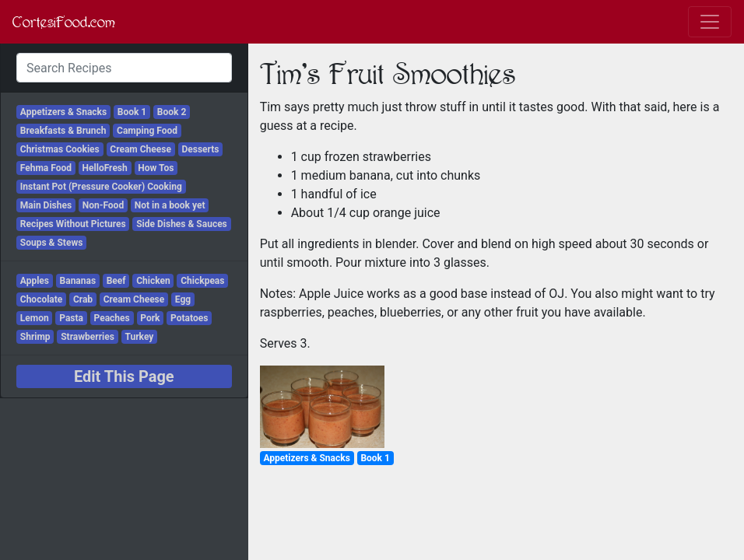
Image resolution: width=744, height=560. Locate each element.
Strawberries (88, 337)
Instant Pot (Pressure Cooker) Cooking (101, 187)
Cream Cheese (140, 149)
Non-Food (103, 205)
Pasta (71, 318)
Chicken (153, 281)
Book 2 (172, 112)
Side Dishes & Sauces (182, 224)
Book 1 (132, 112)
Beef (116, 281)
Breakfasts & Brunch (63, 131)
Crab (83, 299)
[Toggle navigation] (710, 22)
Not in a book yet (170, 205)
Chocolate (42, 299)
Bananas (78, 281)
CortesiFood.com (64, 22)
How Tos (156, 168)
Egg (183, 299)
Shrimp (35, 337)
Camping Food (147, 131)
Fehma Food (46, 168)
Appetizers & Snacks (63, 112)
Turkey (139, 337)
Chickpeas (202, 281)
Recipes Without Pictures (73, 224)
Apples (35, 281)
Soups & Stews (52, 243)
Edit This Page (124, 376)
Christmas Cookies (60, 149)
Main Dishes (46, 205)
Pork (150, 318)
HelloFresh (105, 168)
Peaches (112, 318)
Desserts (200, 149)
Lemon (35, 318)
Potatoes (189, 318)
